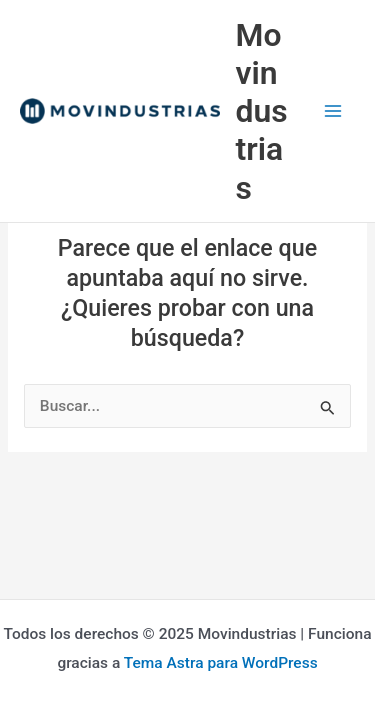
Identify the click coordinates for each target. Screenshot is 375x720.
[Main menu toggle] (333, 111)
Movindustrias (262, 111)
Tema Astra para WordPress (221, 663)
